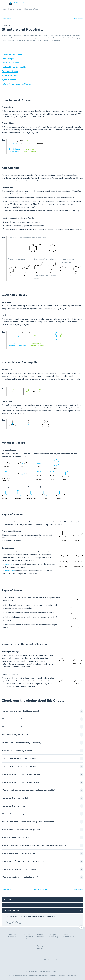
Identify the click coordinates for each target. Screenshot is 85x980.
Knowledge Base (35, 960)
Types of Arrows (9, 80)
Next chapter (79, 18)
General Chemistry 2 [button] (28, 937)
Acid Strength (8, 59)
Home (4, 9)
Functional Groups (10, 71)
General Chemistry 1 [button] (14, 937)
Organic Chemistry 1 (15, 9)
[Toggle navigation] (3, 3)
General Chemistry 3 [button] (41, 937)
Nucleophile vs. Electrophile (14, 67)
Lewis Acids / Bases (10, 63)
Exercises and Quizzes (42, 889)
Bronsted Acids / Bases (12, 55)
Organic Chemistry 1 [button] (55, 937)
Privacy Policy (31, 972)
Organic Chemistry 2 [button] (69, 937)
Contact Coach (51, 960)
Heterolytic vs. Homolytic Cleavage (17, 84)
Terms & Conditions (48, 972)
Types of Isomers (9, 76)
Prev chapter (6, 18)
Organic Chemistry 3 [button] (41, 948)
